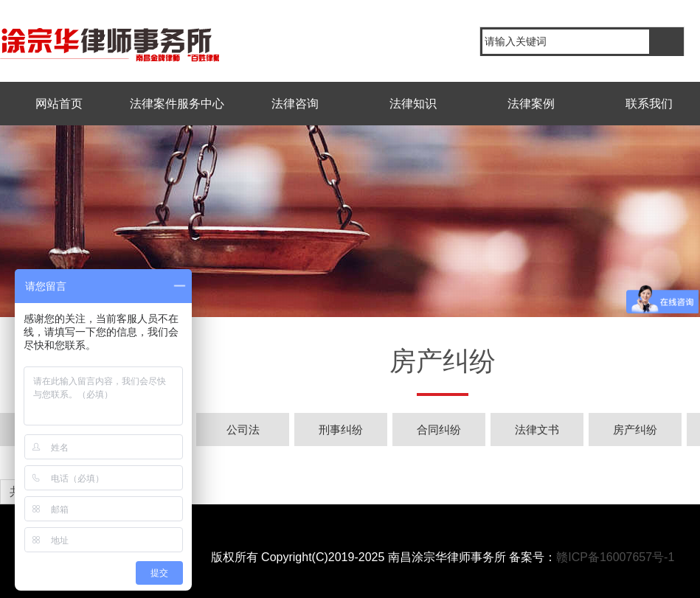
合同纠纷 (439, 430)
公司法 (243, 430)
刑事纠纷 (341, 430)
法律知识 (413, 104)
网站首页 (59, 104)
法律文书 (537, 430)
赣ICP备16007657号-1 (615, 557)
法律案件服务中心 (177, 104)
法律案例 (531, 104)
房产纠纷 (635, 430)
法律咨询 (295, 104)
